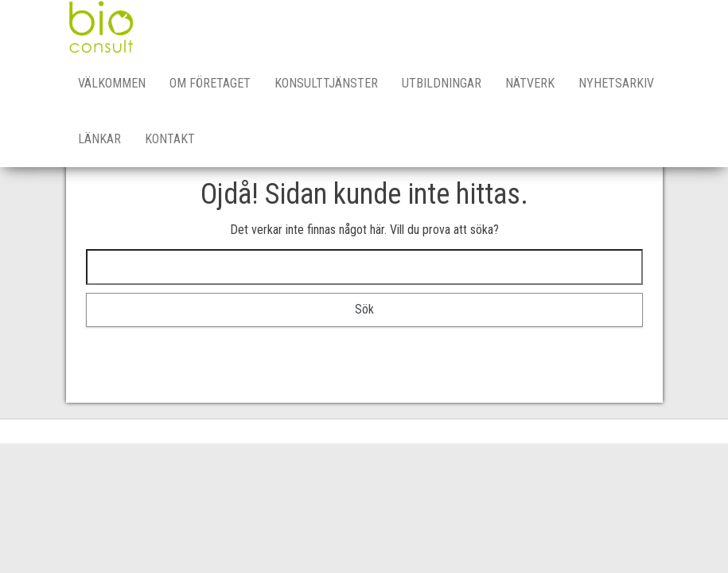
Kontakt (170, 139)
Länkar (99, 139)
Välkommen (112, 83)
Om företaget (210, 83)
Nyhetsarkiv (616, 83)
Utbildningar (442, 83)
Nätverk (530, 83)
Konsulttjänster (326, 83)
